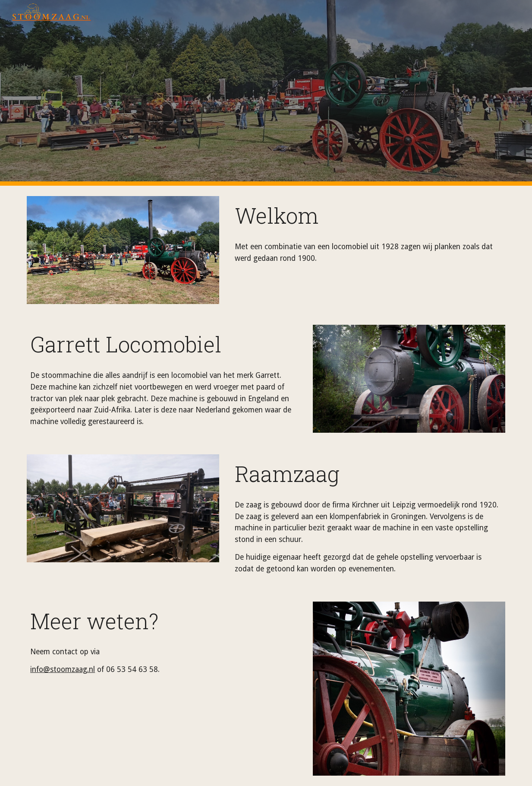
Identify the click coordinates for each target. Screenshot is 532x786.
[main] (368, 216)
